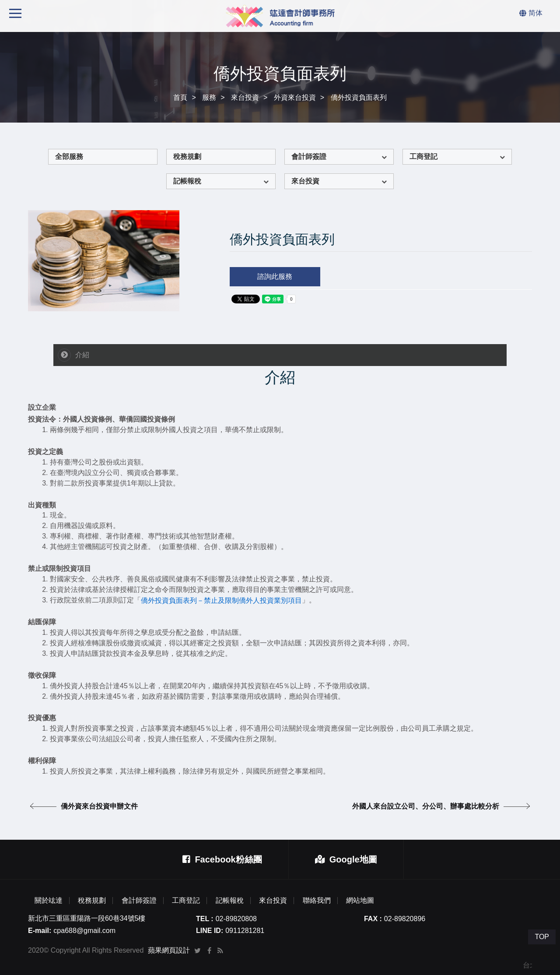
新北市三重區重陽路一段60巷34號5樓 (87, 918)
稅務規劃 (187, 157)
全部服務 (69, 157)
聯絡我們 (317, 901)
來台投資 (245, 97)
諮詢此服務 (275, 276)
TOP (542, 937)
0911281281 (245, 931)
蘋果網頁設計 (169, 950)
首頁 (180, 97)
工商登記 (423, 157)
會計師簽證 (309, 157)
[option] (104, 260)
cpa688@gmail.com (84, 931)
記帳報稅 (187, 181)
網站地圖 (360, 901)
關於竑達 (49, 901)
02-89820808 (236, 919)
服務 (209, 97)
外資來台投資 (295, 97)
